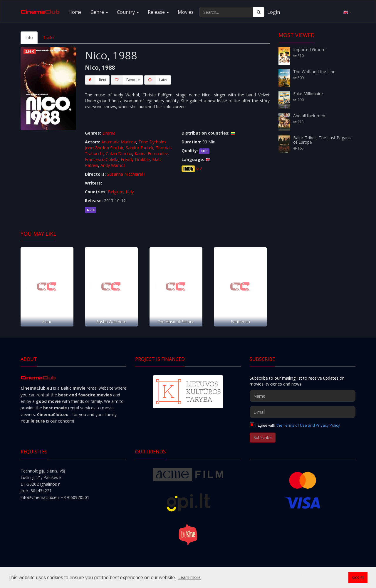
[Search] (259, 12)
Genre (99, 12)
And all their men (309, 116)
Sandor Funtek (140, 148)
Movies (186, 12)
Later (156, 80)
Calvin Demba (119, 154)
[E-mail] (303, 412)
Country (128, 12)
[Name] (303, 396)
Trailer (49, 37)
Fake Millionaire (308, 94)
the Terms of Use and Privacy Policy (308, 425)
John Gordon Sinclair (104, 148)
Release (158, 12)
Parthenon (240, 321)
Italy (130, 192)
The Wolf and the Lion (314, 72)
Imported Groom (309, 50)
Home (75, 12)
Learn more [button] (189, 577)
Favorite (125, 80)
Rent (96, 80)
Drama (109, 133)
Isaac (47, 321)
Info (29, 37)
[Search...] (226, 12)
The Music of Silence (176, 321)
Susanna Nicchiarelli (126, 174)
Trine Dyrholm (152, 142)
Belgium (116, 192)
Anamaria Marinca (119, 142)
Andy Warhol (113, 165)
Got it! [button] (358, 577)
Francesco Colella (102, 159)
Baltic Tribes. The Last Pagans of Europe (322, 140)
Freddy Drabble (135, 159)
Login (274, 12)
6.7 (199, 168)
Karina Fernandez (151, 154)
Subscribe (263, 437)
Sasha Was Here (111, 321)
